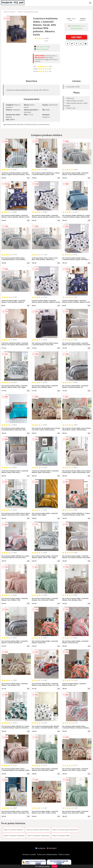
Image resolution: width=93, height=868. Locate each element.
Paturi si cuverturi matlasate (14, 836)
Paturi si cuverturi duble (61, 836)
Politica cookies (64, 854)
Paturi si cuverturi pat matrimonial (65, 830)
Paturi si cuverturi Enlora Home (28, 12)
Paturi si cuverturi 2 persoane (38, 836)
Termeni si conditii (29, 854)
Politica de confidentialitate (47, 854)
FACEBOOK (40, 848)
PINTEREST (52, 848)
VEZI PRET (76, 37)
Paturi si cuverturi (10, 12)
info (28, 178)
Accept (55, 866)
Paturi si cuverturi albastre (13, 830)
